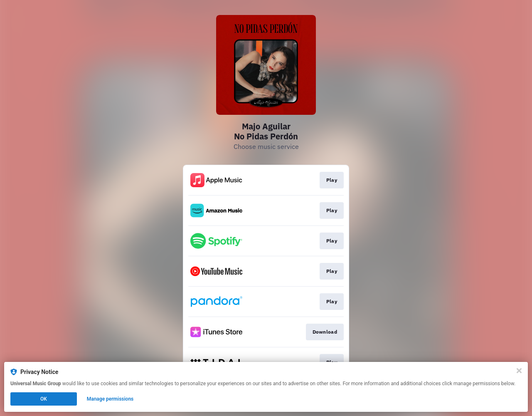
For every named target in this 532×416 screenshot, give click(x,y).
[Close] (519, 371)
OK (44, 399)
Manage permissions (110, 399)
